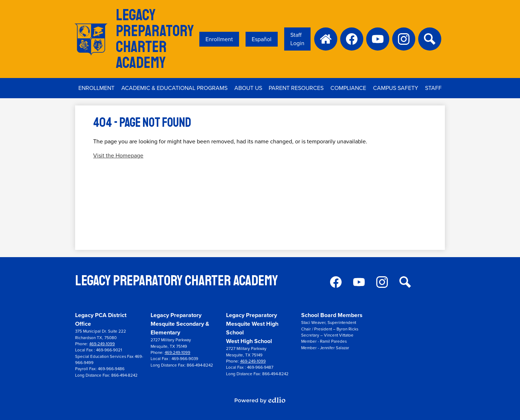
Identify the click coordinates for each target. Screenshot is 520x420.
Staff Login (297, 39)
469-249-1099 (102, 344)
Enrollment (219, 39)
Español (262, 39)
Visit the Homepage (118, 155)
